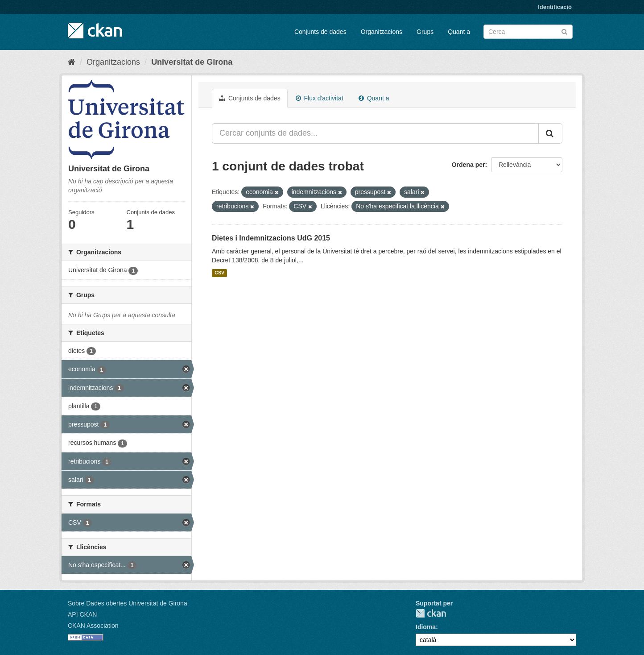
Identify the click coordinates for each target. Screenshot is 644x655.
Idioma (426, 627)
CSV (219, 273)
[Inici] (72, 62)
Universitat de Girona (192, 62)
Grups (425, 32)
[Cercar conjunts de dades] (528, 32)
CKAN (431, 613)
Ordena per (469, 165)
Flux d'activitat (320, 98)
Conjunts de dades (320, 32)
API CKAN (82, 614)
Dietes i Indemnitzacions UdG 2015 (271, 238)
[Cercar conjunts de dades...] (375, 133)
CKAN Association (93, 626)
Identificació (555, 7)
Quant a (459, 32)
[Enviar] (564, 31)
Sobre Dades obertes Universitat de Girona (128, 603)
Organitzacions (382, 32)
